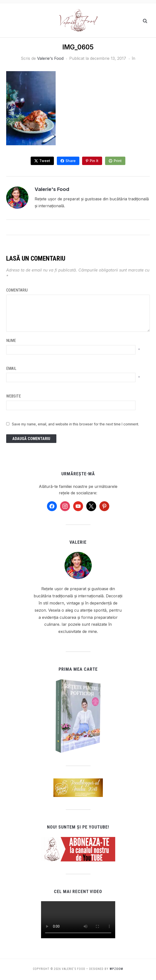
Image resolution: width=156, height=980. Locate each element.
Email (11, 368)
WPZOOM (116, 968)
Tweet (44, 160)
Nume (11, 340)
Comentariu (17, 289)
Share (70, 160)
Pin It (95, 160)
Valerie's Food (50, 58)
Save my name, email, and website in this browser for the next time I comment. (75, 423)
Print (119, 160)
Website (13, 395)
